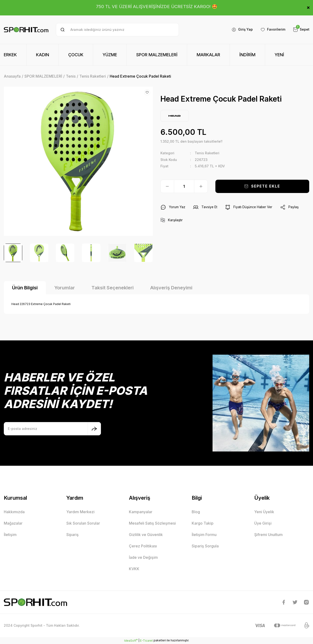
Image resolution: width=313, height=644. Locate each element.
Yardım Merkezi (80, 512)
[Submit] (94, 429)
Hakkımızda (14, 512)
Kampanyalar (141, 512)
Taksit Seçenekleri (113, 288)
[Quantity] (184, 186)
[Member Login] (242, 30)
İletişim (10, 535)
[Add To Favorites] (147, 92)
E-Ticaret (146, 641)
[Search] (117, 30)
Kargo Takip (203, 523)
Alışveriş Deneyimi (171, 288)
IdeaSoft (131, 640)
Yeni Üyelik (264, 512)
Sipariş (73, 535)
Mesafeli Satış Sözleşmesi (152, 523)
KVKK (134, 569)
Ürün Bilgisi (25, 288)
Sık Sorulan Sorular (83, 523)
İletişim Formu (204, 535)
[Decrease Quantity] (167, 186)
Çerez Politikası (143, 546)
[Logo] (26, 30)
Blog (196, 512)
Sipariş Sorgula (205, 546)
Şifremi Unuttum (268, 535)
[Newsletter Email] (52, 429)
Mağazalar (13, 523)
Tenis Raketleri (207, 153)
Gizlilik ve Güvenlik (146, 535)
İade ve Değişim (143, 557)
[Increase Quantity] (201, 186)
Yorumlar (65, 288)
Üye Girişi (263, 523)
